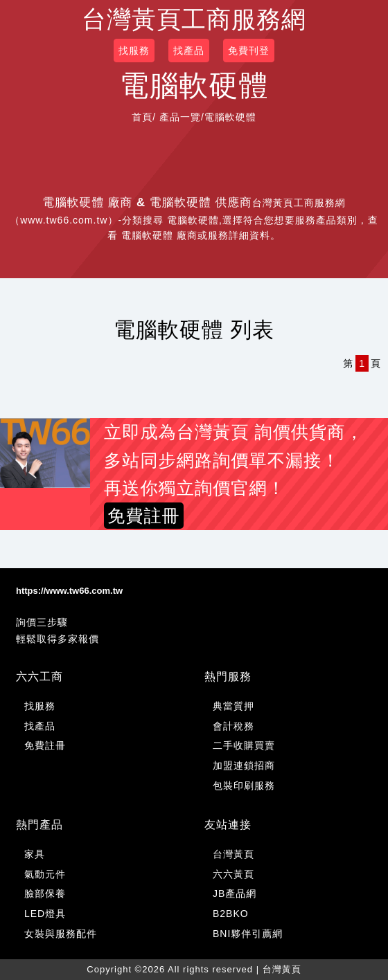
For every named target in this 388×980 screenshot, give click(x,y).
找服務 (134, 51)
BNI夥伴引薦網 (248, 934)
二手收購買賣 (244, 745)
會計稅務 (233, 726)
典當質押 (233, 706)
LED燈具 (45, 914)
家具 (35, 854)
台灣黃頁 (233, 854)
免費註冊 (45, 745)
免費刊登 (249, 51)
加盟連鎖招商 (244, 765)
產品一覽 (180, 117)
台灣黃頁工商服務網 (194, 19)
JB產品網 (235, 893)
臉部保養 (45, 893)
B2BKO (231, 914)
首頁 (142, 117)
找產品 (189, 51)
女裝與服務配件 (61, 934)
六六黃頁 (233, 874)
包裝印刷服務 (244, 786)
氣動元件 (45, 874)
